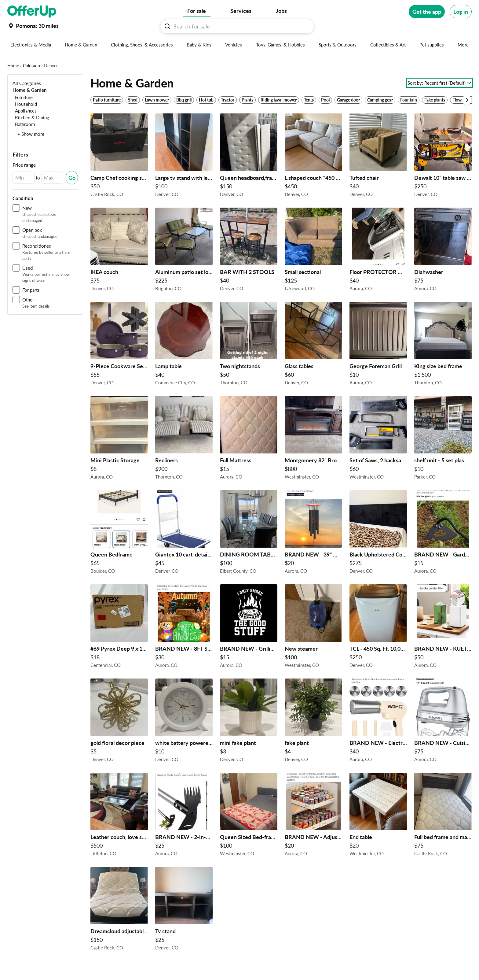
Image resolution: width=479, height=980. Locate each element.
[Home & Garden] (29, 90)
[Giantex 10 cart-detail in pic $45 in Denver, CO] (184, 534)
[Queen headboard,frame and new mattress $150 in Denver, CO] (249, 157)
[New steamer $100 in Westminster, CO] (313, 628)
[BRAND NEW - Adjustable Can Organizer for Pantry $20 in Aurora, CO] (313, 816)
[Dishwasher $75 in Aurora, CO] (443, 251)
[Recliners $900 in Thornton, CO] (184, 439)
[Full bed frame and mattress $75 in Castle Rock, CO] (443, 816)
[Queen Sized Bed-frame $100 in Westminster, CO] (249, 816)
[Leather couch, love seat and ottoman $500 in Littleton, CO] (119, 816)
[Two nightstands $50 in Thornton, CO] (249, 345)
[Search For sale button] (167, 26)
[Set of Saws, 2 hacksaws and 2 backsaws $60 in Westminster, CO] (378, 439)
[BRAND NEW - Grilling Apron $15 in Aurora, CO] (249, 628)
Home (13, 66)
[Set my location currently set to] (33, 26)
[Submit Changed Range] (72, 178)
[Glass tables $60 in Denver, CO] (313, 345)
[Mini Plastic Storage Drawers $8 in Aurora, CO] (119, 439)
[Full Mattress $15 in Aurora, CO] (249, 439)
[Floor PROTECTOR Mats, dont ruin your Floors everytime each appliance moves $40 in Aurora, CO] (378, 251)
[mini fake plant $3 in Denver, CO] (249, 722)
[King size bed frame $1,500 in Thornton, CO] (443, 345)
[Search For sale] (239, 26)
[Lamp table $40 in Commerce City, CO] (184, 345)
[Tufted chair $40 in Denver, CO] (378, 157)
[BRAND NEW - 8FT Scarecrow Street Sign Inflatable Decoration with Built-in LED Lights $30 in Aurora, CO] (184, 628)
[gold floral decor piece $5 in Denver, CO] (119, 722)
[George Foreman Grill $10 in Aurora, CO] (378, 345)
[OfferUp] (32, 12)
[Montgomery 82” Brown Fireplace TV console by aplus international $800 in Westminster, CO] (313, 439)
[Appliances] (25, 111)
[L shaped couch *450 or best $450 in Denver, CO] (313, 157)
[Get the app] (427, 12)
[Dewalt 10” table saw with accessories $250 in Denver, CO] (443, 157)
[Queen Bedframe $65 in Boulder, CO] (119, 534)
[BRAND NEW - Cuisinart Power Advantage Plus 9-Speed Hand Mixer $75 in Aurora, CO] (443, 722)
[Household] (25, 104)
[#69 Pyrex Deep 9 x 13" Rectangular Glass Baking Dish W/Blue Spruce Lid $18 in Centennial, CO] (119, 628)
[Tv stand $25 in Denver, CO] (184, 910)
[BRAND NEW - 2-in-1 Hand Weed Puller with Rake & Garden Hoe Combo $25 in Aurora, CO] (184, 816)
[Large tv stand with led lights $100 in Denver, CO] (184, 157)
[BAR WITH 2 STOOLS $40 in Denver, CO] (249, 251)
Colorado (31, 66)
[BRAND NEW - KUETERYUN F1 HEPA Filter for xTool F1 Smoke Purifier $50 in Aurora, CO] (443, 628)
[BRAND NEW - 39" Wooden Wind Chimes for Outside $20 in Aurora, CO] (313, 534)
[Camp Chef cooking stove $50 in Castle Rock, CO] (119, 157)
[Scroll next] (467, 100)
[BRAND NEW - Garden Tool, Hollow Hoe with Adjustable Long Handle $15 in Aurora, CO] (443, 534)
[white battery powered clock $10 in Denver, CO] (184, 722)
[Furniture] (23, 97)
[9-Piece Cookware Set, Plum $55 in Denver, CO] (119, 345)
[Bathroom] (24, 124)
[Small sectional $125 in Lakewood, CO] (313, 251)
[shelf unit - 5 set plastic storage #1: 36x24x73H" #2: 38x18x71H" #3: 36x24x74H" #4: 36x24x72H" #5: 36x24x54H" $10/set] (443, 439)
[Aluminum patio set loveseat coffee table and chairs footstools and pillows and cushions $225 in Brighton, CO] (184, 251)
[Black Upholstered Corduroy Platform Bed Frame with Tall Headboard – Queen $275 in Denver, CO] (378, 534)
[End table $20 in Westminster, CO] (378, 816)
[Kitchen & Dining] (31, 117)
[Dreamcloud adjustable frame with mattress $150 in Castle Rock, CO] (119, 910)
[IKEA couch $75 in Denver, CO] (119, 251)
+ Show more (31, 134)
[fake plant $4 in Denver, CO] (313, 722)
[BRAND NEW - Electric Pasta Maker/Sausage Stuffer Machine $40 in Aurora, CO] (378, 722)
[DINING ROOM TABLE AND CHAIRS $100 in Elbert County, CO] (249, 534)
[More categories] (463, 45)
